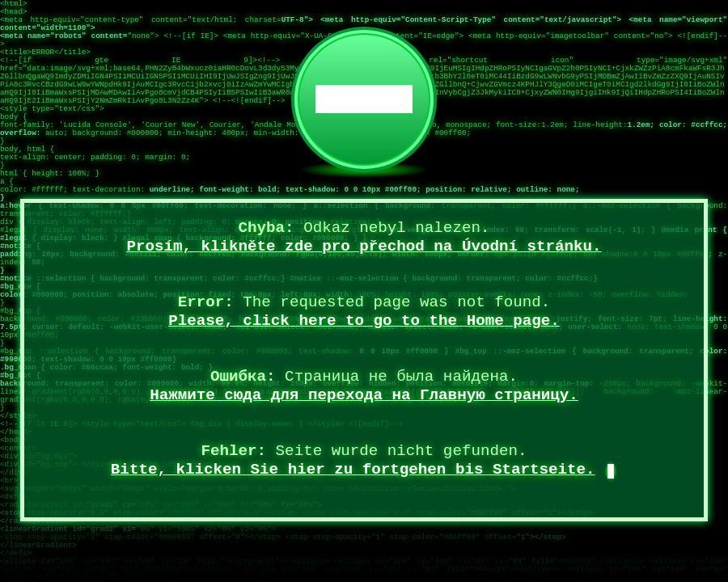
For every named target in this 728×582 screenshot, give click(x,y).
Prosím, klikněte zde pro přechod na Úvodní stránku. (364, 247)
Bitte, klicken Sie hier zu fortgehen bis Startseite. (353, 470)
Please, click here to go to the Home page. (364, 321)
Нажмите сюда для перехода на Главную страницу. (364, 395)
